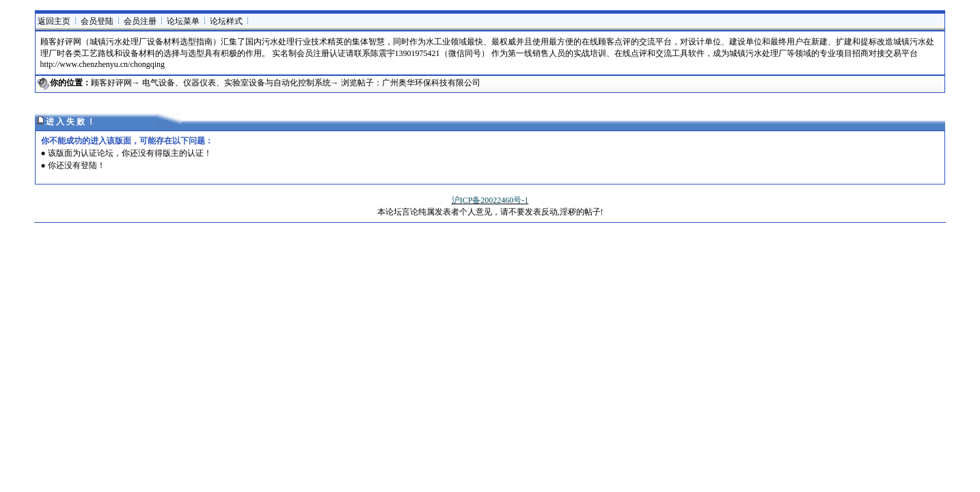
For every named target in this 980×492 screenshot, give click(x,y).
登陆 (89, 165)
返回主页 (54, 21)
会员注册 (140, 21)
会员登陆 (97, 21)
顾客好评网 (111, 83)
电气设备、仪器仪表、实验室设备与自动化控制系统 (236, 83)
